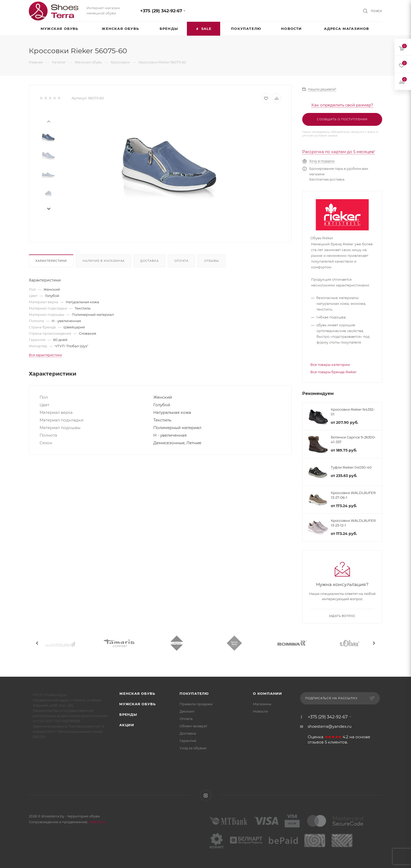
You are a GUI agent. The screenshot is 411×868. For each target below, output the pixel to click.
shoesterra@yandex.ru (330, 726)
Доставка (149, 261)
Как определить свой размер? (342, 105)
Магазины (262, 704)
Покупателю (194, 693)
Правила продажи (196, 704)
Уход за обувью (193, 748)
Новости (260, 711)
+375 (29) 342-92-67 (161, 11)
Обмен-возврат (193, 726)
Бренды (128, 714)
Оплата (181, 261)
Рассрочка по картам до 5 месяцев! (339, 152)
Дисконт (187, 711)
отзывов (316, 742)
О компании (267, 693)
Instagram (206, 796)
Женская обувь (137, 693)
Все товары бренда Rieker (333, 372)
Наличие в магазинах (104, 261)
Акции (127, 725)
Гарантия (188, 741)
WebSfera (97, 822)
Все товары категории (330, 365)
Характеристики (51, 261)
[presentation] (48, 121)
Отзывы (212, 261)
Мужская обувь (137, 704)
